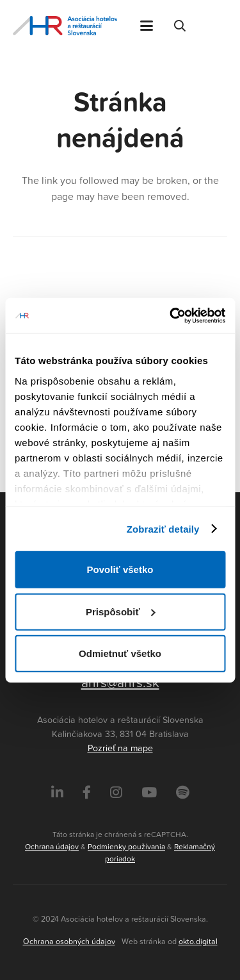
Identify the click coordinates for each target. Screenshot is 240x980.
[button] (147, 26)
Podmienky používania (126, 846)
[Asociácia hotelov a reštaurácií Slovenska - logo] (65, 26)
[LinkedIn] (57, 793)
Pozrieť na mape (120, 748)
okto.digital (198, 941)
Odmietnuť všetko (120, 653)
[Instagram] (116, 793)
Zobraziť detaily (163, 528)
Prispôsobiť (121, 611)
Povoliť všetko (120, 569)
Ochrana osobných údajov (69, 941)
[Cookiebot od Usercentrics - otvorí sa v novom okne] (171, 315)
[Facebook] (87, 793)
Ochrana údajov (52, 846)
